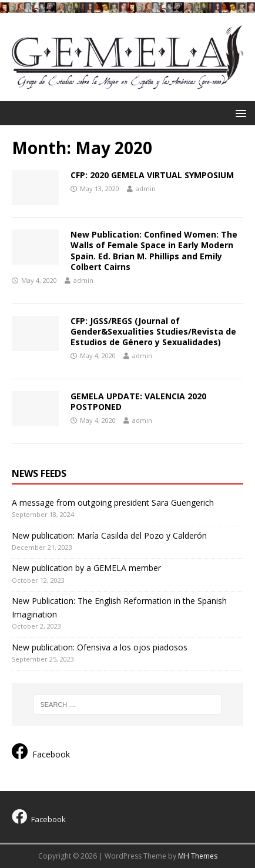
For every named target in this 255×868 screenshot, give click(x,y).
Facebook (41, 752)
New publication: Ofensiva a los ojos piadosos (100, 647)
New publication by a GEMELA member (86, 568)
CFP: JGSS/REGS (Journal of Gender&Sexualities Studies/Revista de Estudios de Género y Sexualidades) (153, 331)
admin (146, 188)
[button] (239, 113)
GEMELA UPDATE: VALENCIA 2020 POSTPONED (138, 401)
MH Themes (198, 856)
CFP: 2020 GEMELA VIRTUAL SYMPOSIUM (152, 175)
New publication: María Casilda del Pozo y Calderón (109, 535)
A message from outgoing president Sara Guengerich (113, 503)
